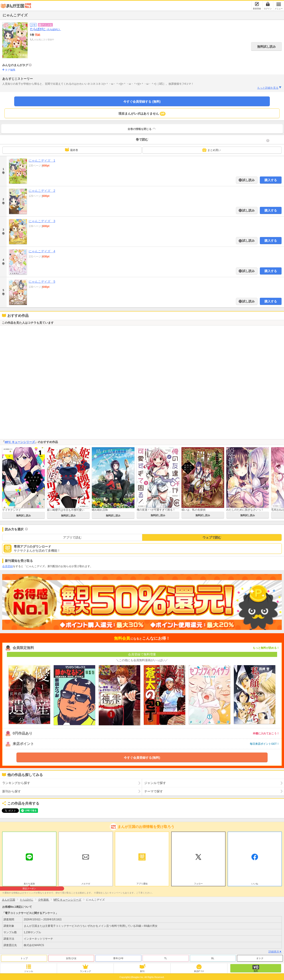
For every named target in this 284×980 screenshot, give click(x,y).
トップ (24, 958)
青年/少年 (118, 958)
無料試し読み (266, 47)
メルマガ (86, 884)
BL (213, 958)
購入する (271, 180)
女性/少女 (71, 958)
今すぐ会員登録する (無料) (142, 102)
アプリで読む (72, 537)
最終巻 (71, 150)
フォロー (198, 884)
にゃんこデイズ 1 (42, 161)
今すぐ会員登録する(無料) (142, 758)
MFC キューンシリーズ (20, 442)
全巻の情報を (142, 129)
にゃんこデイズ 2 (42, 191)
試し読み (248, 180)
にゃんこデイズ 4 (42, 251)
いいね (255, 884)
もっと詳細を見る (269, 88)
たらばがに (45, 29)
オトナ (260, 958)
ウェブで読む (212, 537)
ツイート (8, 811)
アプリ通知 (142, 884)
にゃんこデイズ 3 (42, 221)
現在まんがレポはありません (142, 114)
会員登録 (8, 566)
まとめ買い (211, 150)
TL (166, 958)
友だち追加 (29, 884)
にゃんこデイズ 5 (42, 282)
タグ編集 (10, 70)
